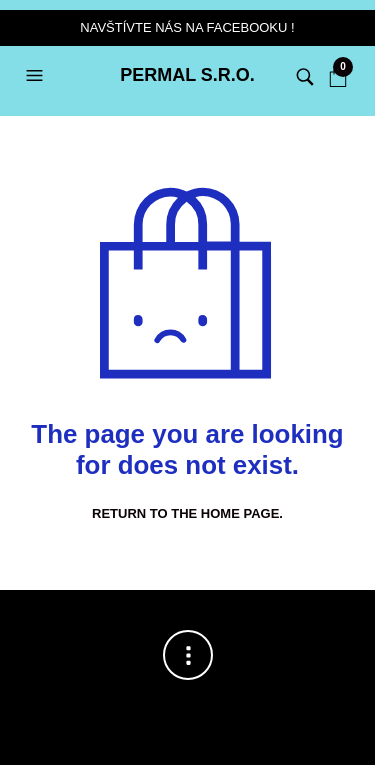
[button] (37, 76)
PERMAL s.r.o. (187, 75)
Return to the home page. (187, 513)
